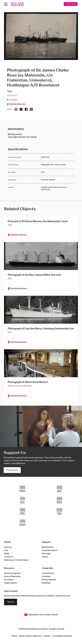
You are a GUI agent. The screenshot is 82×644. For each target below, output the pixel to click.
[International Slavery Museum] (23, 500)
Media (7, 554)
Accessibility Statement (62, 636)
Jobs (6, 550)
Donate (45, 557)
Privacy (15, 636)
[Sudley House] (59, 511)
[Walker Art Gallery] (23, 511)
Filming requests (49, 580)
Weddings (46, 583)
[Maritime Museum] (59, 500)
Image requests (11, 583)
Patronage (46, 554)
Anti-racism (9, 580)
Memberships (48, 547)
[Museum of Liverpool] (23, 489)
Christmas (46, 577)
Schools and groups (12, 573)
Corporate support (50, 550)
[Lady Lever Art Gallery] (23, 523)
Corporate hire (48, 573)
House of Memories (12, 577)
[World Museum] (59, 489)
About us (8, 547)
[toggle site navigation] (6, 4)
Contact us (9, 557)
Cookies (47, 636)
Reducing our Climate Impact (16, 560)
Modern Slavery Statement (30, 636)
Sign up (11, 602)
